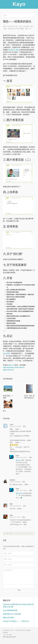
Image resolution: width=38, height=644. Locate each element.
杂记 (32, 26)
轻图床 (22, 29)
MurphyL (12, 480)
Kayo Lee (11, 365)
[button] (5, 586)
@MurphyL (19, 493)
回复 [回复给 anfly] (24, 517)
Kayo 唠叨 (6, 353)
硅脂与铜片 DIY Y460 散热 (12, 614)
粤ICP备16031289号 (10, 637)
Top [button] (10, 635)
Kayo (17, 456)
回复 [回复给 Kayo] (30, 457)
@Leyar (18, 460)
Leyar (12, 424)
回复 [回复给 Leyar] (24, 426)
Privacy (5, 632)
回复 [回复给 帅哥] (24, 506)
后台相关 (26, 26)
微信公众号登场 (8, 618)
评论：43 (28, 29)
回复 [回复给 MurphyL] (24, 482)
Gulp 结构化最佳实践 (10, 610)
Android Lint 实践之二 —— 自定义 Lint (16, 621)
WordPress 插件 (13, 50)
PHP (18, 29)
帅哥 (11, 504)
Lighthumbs (12, 29)
